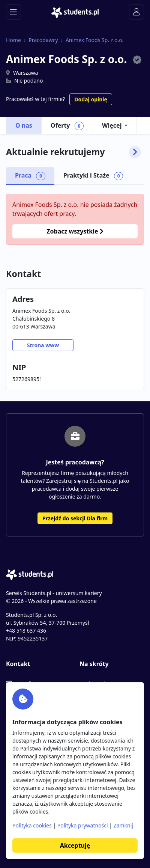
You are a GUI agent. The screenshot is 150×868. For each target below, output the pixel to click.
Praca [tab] (30, 176)
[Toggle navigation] (13, 12)
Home (13, 40)
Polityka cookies (32, 825)
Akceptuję (75, 845)
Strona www (43, 345)
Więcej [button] (112, 125)
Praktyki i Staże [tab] (93, 176)
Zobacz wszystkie (75, 231)
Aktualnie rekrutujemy (73, 152)
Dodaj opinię (91, 99)
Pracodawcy (43, 40)
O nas (24, 125)
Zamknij (123, 825)
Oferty (67, 126)
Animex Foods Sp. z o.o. (94, 40)
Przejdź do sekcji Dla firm (75, 518)
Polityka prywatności (83, 825)
